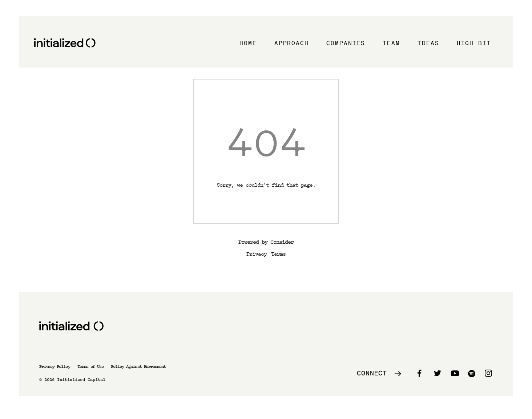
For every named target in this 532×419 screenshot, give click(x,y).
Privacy (257, 253)
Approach (292, 43)
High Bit (474, 43)
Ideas (428, 43)
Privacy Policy (55, 367)
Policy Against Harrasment (138, 367)
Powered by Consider (266, 242)
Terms (278, 253)
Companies (346, 43)
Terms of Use (90, 367)
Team (391, 43)
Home (248, 43)
